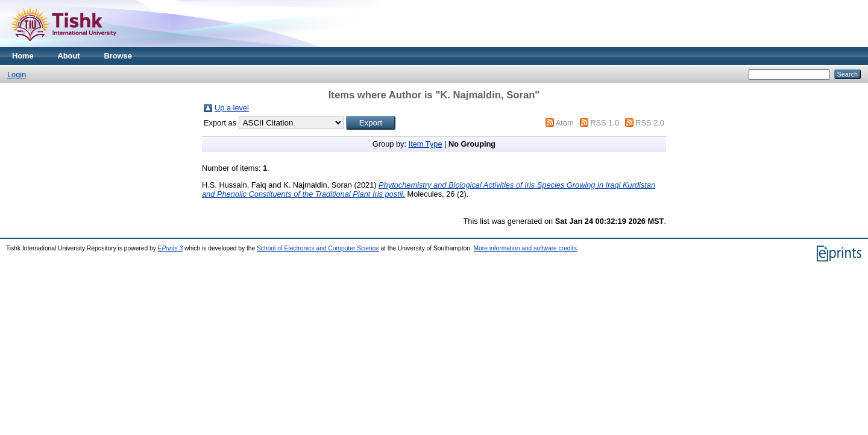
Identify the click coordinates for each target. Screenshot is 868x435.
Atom (565, 123)
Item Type (426, 144)
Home (23, 56)
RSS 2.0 (650, 123)
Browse (118, 56)
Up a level (232, 108)
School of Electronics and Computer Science (318, 248)
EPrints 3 (171, 248)
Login (17, 75)
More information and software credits (525, 248)
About (69, 56)
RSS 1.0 (605, 123)
